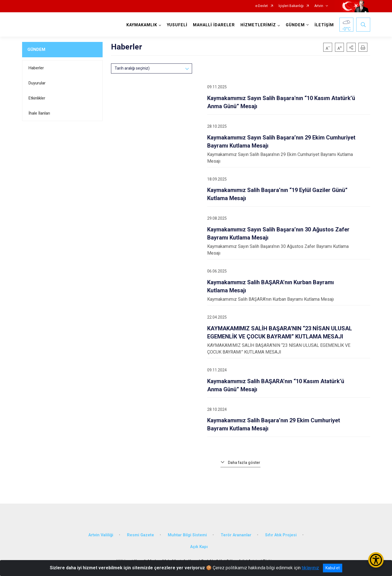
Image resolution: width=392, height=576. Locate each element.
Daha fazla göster (244, 463)
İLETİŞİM (324, 25)
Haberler (36, 68)
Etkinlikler (37, 98)
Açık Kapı (199, 547)
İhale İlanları (39, 113)
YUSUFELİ (177, 25)
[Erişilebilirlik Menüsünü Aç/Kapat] (376, 560)
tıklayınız (310, 568)
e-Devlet (262, 6)
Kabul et (333, 568)
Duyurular (37, 83)
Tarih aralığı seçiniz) (132, 68)
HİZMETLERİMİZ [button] (258, 25)
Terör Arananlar (236, 535)
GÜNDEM (36, 49)
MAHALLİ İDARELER (214, 25)
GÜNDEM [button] (295, 25)
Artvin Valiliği (101, 535)
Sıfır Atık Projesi (281, 535)
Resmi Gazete (140, 535)
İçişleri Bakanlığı (291, 6)
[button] (351, 47)
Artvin (319, 6)
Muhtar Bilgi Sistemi (187, 535)
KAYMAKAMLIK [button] (142, 25)
